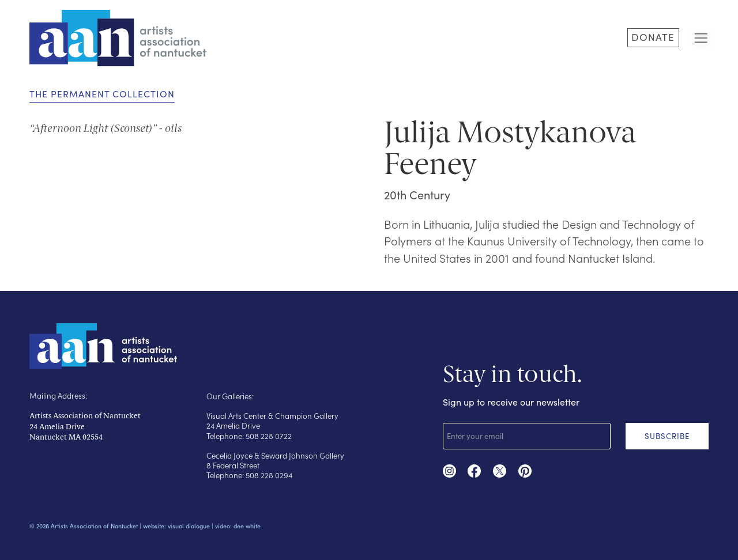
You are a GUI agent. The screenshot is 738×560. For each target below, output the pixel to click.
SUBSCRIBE (667, 436)
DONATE (653, 37)
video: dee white (238, 526)
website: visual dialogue (176, 526)
